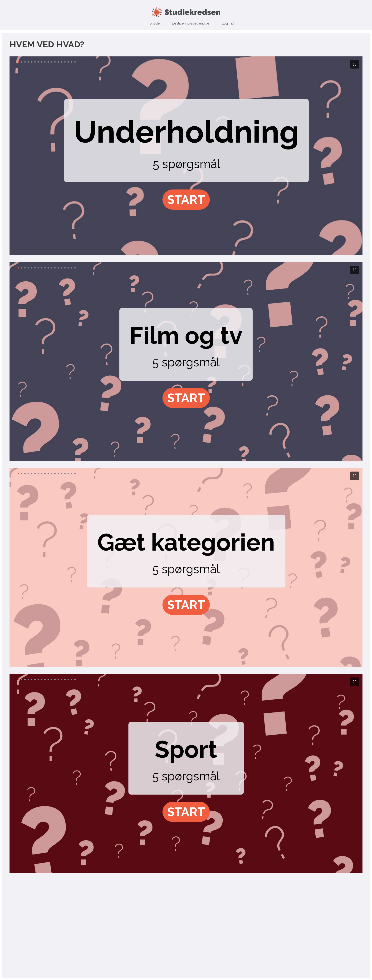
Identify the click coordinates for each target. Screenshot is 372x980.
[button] (186, 200)
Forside (154, 23)
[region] (186, 156)
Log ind (228, 23)
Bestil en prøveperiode (191, 23)
